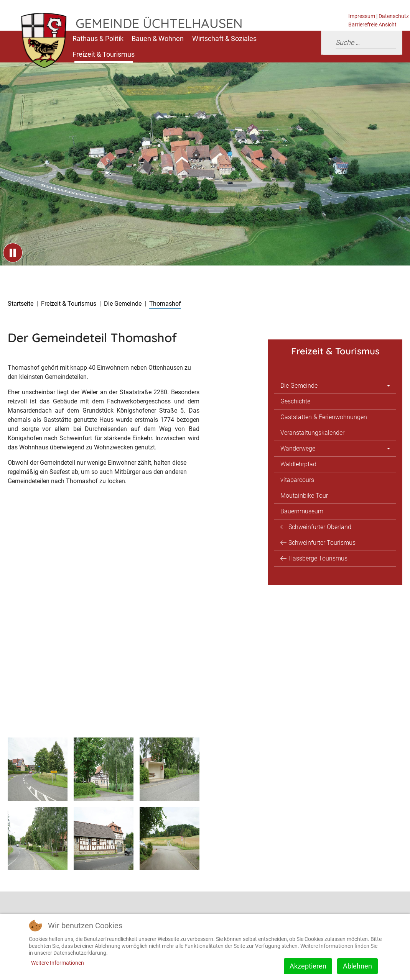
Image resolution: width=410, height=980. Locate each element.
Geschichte (295, 401)
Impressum (362, 16)
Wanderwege (298, 448)
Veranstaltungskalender (312, 433)
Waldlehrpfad (298, 464)
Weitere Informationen (58, 963)
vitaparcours (297, 480)
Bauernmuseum (302, 511)
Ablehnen (357, 966)
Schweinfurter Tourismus (322, 543)
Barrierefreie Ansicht (372, 25)
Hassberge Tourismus (318, 558)
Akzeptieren (308, 966)
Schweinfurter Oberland (320, 527)
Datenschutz (394, 16)
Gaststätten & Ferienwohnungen (324, 417)
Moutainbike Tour (304, 496)
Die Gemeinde (299, 386)
